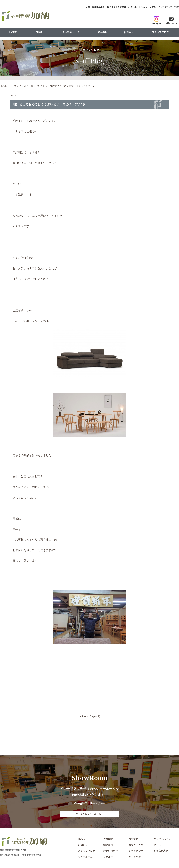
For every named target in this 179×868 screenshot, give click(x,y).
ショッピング (136, 852)
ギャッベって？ (162, 840)
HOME (13, 32)
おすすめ (133, 840)
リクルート (109, 858)
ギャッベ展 (135, 858)
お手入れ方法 (161, 852)
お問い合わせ (111, 852)
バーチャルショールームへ (89, 814)
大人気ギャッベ (71, 32)
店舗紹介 (108, 840)
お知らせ (129, 32)
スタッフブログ (160, 32)
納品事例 (103, 32)
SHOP (39, 32)
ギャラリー (160, 846)
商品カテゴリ (136, 846)
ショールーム (85, 858)
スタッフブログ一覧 (22, 86)
